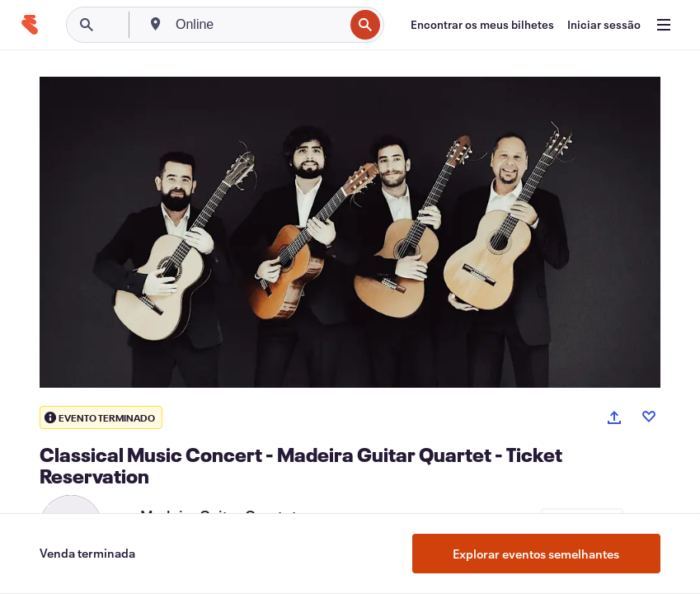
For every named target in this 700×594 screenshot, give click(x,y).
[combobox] (258, 25)
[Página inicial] (30, 25)
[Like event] (649, 417)
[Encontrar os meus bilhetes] (482, 25)
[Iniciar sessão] (604, 25)
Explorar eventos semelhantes (536, 554)
